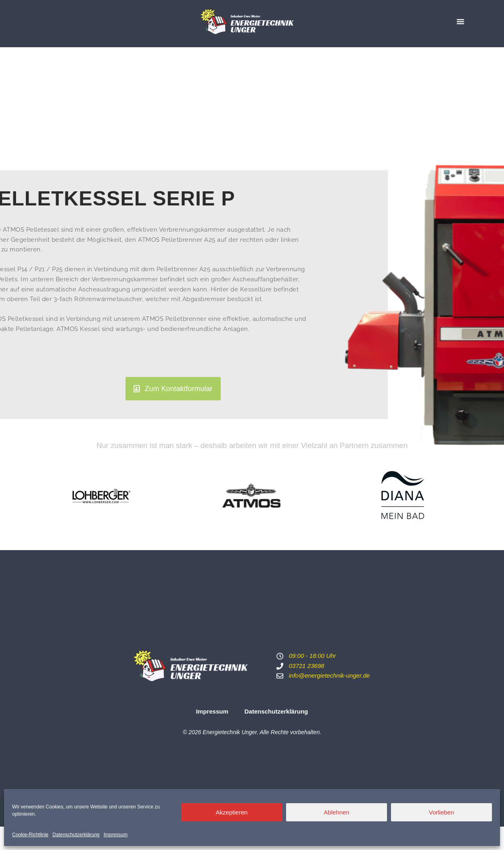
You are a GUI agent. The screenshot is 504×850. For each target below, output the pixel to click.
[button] (460, 21)
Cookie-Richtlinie (30, 835)
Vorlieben (442, 812)
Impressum (116, 835)
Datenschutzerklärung (76, 835)
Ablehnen (336, 812)
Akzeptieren (231, 812)
